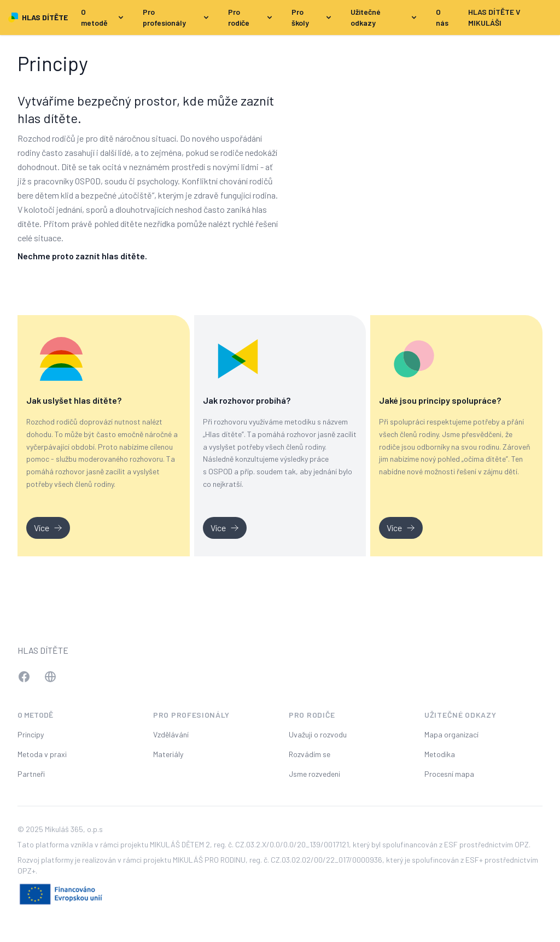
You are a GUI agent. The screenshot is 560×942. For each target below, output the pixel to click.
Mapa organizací (451, 734)
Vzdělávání (171, 734)
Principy (31, 734)
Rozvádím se (310, 754)
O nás (442, 17)
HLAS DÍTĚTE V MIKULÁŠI (494, 17)
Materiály (168, 754)
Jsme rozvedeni (314, 774)
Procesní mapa (449, 774)
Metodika (440, 754)
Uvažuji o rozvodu (318, 734)
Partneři (31, 774)
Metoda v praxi (42, 754)
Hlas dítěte (43, 650)
